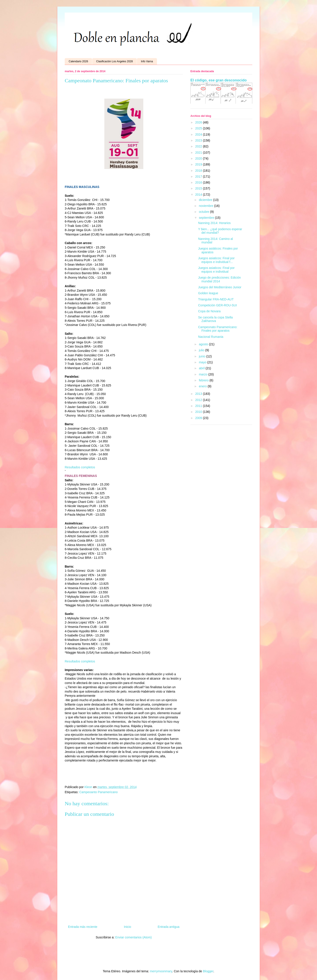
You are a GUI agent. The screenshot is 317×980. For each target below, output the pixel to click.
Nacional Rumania (211, 337)
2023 (199, 140)
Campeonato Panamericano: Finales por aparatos (218, 329)
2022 (199, 146)
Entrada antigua (169, 927)
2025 (199, 128)
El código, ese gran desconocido (218, 80)
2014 (199, 195)
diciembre (206, 200)
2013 (199, 394)
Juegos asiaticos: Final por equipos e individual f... (216, 260)
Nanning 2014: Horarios (214, 223)
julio (202, 350)
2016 (199, 182)
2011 (199, 406)
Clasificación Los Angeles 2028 (114, 61)
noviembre (206, 206)
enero (203, 386)
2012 (199, 400)
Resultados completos (80, 467)
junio (202, 356)
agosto (204, 344)
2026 (199, 122)
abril (202, 368)
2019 (199, 164)
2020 (199, 158)
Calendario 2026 (78, 61)
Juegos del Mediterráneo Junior (220, 287)
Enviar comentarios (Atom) (133, 937)
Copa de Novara (209, 311)
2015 (199, 188)
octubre (204, 212)
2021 (199, 153)
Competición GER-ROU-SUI (217, 305)
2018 (199, 171)
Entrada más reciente (83, 927)
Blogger (208, 971)
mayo (203, 362)
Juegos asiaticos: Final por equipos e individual (216, 270)
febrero (204, 380)
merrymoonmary (161, 971)
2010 (199, 412)
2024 (199, 134)
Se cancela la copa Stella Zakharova (215, 319)
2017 (199, 177)
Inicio (128, 927)
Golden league (208, 293)
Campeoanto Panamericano (98, 792)
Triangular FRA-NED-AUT (216, 299)
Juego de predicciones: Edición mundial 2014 (219, 279)
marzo (204, 374)
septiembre (207, 218)
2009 (199, 418)
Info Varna (147, 61)
